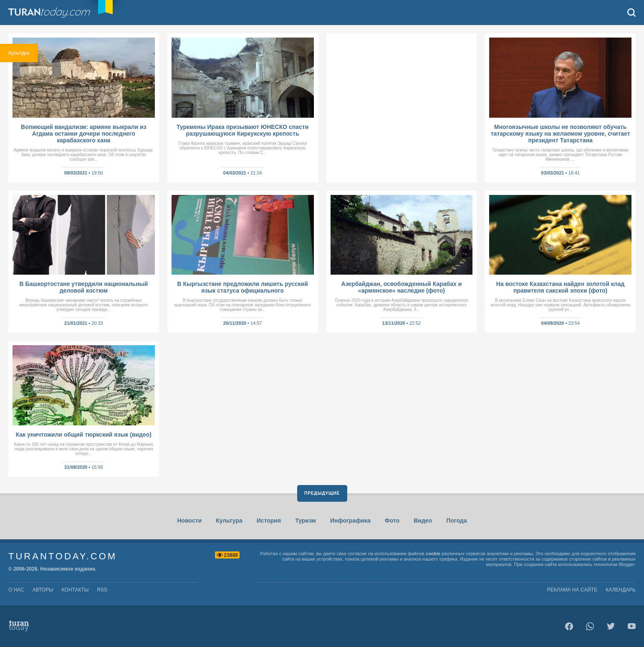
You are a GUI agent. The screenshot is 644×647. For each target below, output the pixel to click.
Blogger (627, 564)
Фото (392, 521)
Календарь (621, 590)
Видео (423, 521)
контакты (75, 590)
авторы (43, 590)
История (269, 521)
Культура (229, 521)
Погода (456, 521)
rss (102, 590)
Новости (189, 521)
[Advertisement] (402, 106)
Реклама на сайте (572, 590)
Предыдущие (322, 493)
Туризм (306, 521)
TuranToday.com (58, 13)
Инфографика (350, 521)
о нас (16, 590)
